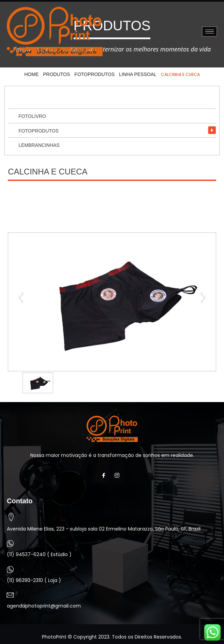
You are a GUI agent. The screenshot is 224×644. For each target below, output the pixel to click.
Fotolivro (32, 116)
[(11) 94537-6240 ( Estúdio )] (10, 543)
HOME (31, 74)
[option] (38, 383)
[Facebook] (106, 475)
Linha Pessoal (138, 74)
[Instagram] (119, 475)
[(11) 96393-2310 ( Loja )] (10, 569)
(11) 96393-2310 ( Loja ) (34, 580)
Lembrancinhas (39, 145)
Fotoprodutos (94, 74)
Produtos (56, 74)
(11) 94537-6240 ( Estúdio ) (39, 554)
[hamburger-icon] (210, 32)
